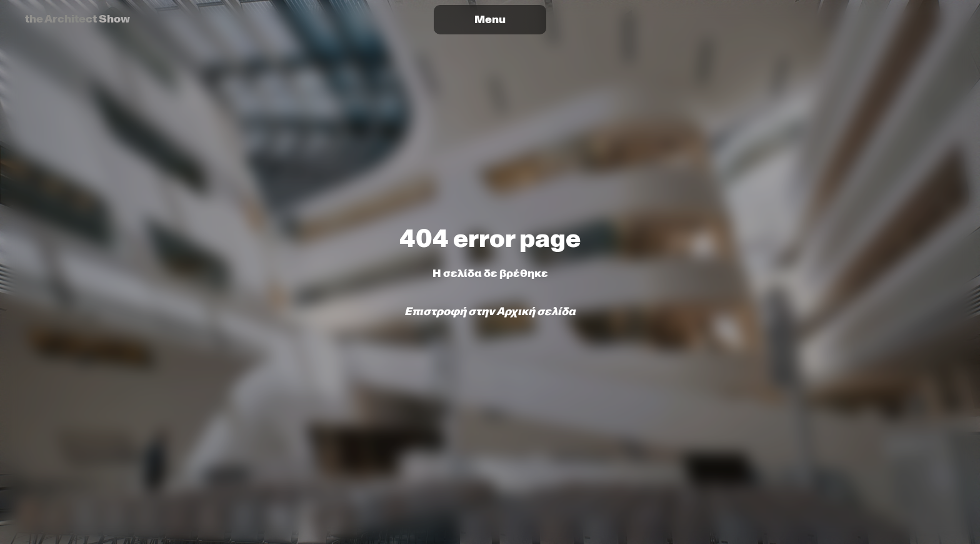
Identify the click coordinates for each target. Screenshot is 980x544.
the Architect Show (77, 19)
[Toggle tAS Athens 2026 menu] (490, 20)
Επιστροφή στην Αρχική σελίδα (490, 312)
